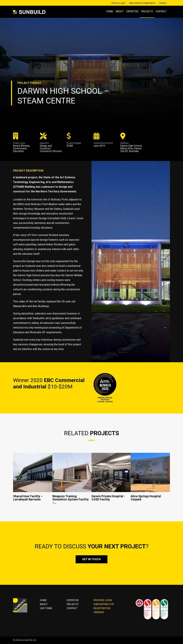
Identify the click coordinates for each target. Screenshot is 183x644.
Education (19, 151)
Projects (147, 11)
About (120, 11)
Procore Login (118, 3)
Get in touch (91, 559)
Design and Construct (46, 147)
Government (20, 149)
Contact (161, 11)
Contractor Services (51, 151)
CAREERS (99, 612)
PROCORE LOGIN (103, 600)
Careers (163, 3)
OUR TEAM (46, 608)
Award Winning (21, 146)
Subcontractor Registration (142, 3)
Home (110, 11)
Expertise (132, 11)
